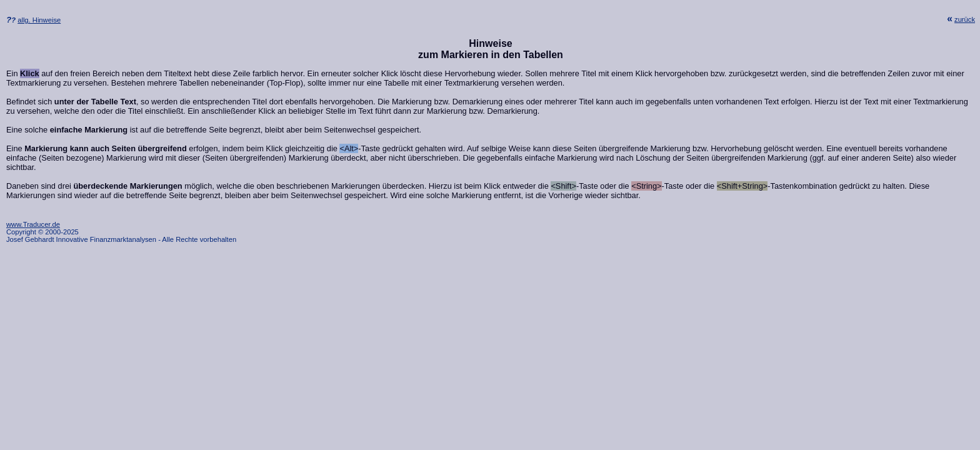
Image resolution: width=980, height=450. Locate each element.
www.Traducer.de (33, 224)
